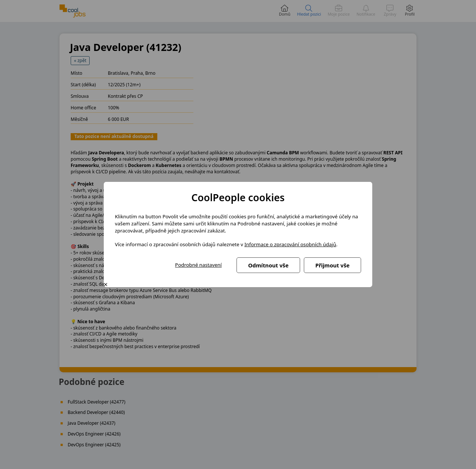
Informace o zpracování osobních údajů (290, 244)
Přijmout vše (332, 265)
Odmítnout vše (268, 265)
